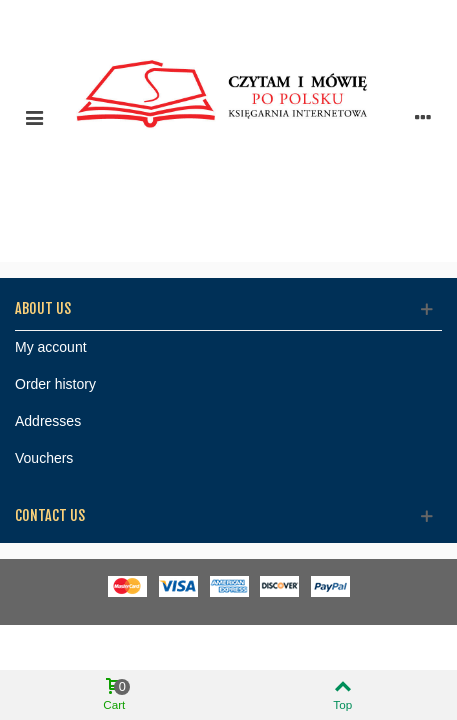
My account (51, 347)
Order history (55, 384)
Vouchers (44, 458)
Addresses (48, 421)
